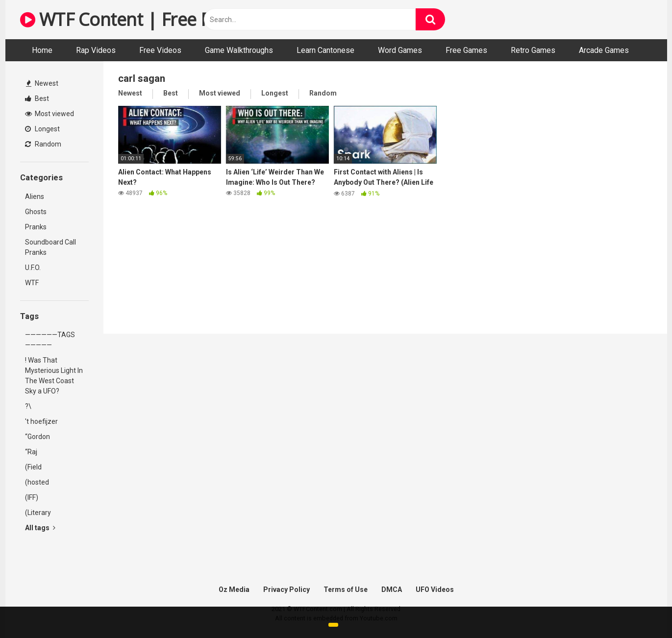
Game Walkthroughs (239, 50)
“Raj (31, 452)
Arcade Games (604, 50)
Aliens (35, 196)
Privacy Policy (286, 589)
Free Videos (160, 50)
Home (42, 50)
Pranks (36, 227)
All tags (40, 528)
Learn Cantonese (325, 50)
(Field (33, 467)
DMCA (392, 589)
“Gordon (37, 437)
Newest (42, 83)
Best (37, 98)
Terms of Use (346, 589)
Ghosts (36, 212)
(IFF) (32, 497)
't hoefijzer (41, 421)
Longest (42, 129)
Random (43, 144)
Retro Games (533, 50)
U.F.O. (33, 268)
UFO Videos (435, 589)
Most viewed (50, 114)
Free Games (466, 50)
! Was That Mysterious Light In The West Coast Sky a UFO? (54, 376)
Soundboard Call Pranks (50, 247)
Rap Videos (96, 50)
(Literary (38, 513)
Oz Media (234, 589)
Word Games (400, 50)
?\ (28, 406)
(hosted (37, 482)
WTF (32, 283)
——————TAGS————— (50, 340)
